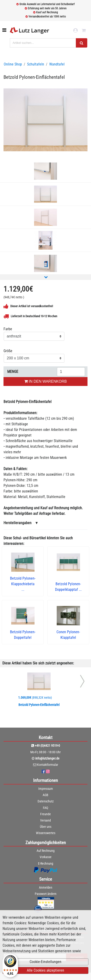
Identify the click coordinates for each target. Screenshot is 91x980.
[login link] (75, 31)
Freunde (45, 814)
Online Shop (13, 64)
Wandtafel (57, 64)
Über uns (46, 827)
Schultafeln (36, 64)
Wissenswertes (46, 833)
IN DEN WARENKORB (45, 381)
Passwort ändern (46, 894)
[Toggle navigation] (5, 30)
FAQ (45, 808)
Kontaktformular (48, 765)
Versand (45, 820)
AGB (45, 795)
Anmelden (46, 887)
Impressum (46, 789)
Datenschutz (46, 801)
